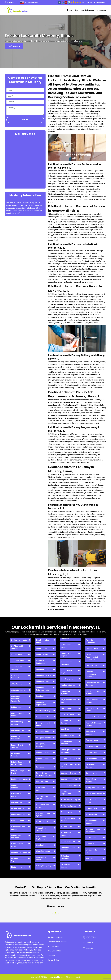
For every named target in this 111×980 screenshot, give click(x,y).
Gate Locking (41, 845)
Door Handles (41, 649)
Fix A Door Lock (42, 822)
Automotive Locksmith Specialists (16, 699)
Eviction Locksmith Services (43, 760)
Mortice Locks (67, 827)
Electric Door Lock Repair (43, 724)
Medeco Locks (67, 812)
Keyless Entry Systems (66, 692)
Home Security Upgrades (67, 663)
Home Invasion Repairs (67, 655)
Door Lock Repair (43, 696)
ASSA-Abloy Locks (18, 684)
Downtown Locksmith (44, 717)
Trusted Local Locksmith (91, 822)
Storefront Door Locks (92, 801)
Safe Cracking (92, 752)
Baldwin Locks (17, 707)
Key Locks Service (68, 685)
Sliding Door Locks (93, 788)
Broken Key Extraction (16, 755)
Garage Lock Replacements (42, 838)
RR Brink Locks (92, 746)
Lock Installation (67, 735)
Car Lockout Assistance (16, 795)
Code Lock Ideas (18, 821)
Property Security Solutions (93, 684)
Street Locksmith (93, 808)
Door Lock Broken (43, 682)
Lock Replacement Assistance (68, 751)
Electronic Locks (43, 732)
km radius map (25, 162)
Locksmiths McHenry (56, 977)
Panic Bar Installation (90, 641)
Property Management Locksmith (91, 674)
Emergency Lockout (44, 738)
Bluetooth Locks (18, 730)
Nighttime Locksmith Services (69, 849)
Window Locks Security (92, 851)
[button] (52, 914)
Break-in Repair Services (17, 746)
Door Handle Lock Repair (43, 641)
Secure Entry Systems (91, 780)
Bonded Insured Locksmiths (17, 738)
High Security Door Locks (43, 859)
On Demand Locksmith (66, 866)
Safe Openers (91, 758)
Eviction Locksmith (43, 752)
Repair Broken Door (94, 717)
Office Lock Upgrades (66, 857)
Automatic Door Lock (19, 690)
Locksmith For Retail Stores (69, 766)
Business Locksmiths (19, 779)
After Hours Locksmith (16, 677)
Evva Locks (40, 767)
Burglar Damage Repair (18, 772)
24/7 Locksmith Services (17, 647)
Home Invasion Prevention (67, 646)
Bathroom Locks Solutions (18, 714)
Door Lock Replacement (41, 704)
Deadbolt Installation (19, 852)
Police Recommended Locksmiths (92, 657)
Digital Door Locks (18, 867)
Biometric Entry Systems (17, 723)
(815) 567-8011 (14, 46)
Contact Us (102, 10)
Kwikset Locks (67, 708)
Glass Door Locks (43, 851)
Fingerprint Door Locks (42, 806)
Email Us (90, 943)
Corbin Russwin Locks (17, 845)
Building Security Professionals (18, 763)
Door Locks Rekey (43, 711)
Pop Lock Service (93, 666)
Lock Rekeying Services (67, 742)
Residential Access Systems (93, 724)
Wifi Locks (90, 844)
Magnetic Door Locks (69, 785)
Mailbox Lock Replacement (66, 793)
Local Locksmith (67, 714)
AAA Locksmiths (18, 661)
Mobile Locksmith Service (68, 819)
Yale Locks (90, 858)
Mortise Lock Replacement (66, 834)
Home (70, 10)
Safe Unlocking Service (92, 766)
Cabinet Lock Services (16, 786)
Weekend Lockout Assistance (93, 830)
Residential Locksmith (90, 733)
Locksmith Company (69, 758)
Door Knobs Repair (43, 669)
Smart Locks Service (94, 794)
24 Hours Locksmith (19, 640)
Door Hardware (42, 655)
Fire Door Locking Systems (43, 815)
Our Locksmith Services (85, 10)
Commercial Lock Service (18, 828)
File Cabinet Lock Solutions (43, 789)
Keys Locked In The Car (69, 701)
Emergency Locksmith (40, 745)
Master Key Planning (69, 800)
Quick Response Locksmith (92, 701)
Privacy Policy (54, 960)
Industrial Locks (67, 679)
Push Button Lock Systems (93, 693)
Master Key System (68, 806)
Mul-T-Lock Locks (68, 841)
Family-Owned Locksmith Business (44, 774)
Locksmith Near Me (69, 773)
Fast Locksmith (42, 782)
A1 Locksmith (16, 655)
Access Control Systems (17, 668)
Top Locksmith (92, 815)
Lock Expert (66, 729)
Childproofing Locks (19, 815)
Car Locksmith (17, 802)
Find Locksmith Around (42, 797)
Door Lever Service (43, 675)
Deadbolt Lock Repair (17, 860)
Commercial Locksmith (16, 837)
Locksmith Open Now (69, 779)
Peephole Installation (94, 649)
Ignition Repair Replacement (67, 672)
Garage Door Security (41, 829)
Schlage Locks (92, 773)
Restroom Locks (92, 740)
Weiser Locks (91, 838)
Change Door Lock (18, 808)
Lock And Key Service (66, 722)
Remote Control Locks (92, 710)
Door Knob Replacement (41, 662)
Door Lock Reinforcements (42, 689)
